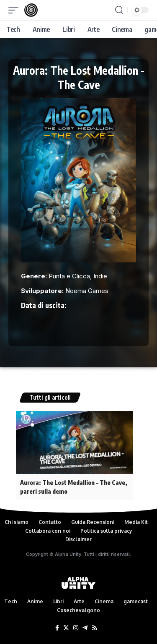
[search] (119, 10)
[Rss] (95, 628)
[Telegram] (85, 628)
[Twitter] (66, 628)
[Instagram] (76, 628)
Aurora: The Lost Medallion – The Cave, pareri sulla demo (74, 487)
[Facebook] (57, 628)
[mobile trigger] (15, 10)
